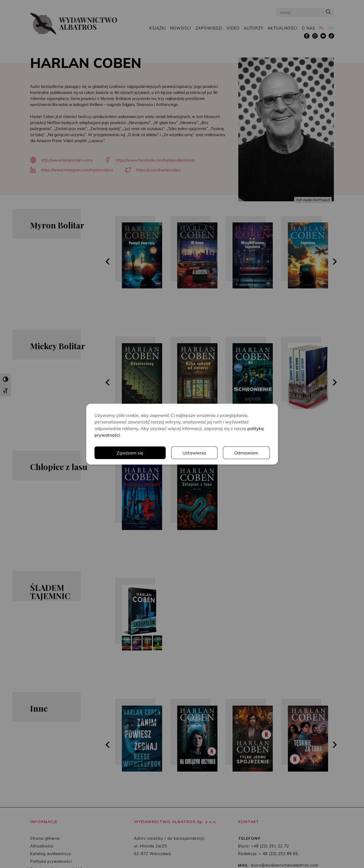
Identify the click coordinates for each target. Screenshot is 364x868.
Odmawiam (246, 453)
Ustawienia (194, 453)
